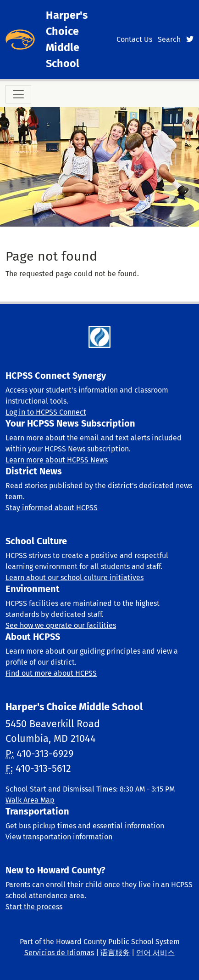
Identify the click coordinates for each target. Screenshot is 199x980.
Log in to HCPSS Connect (46, 412)
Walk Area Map (30, 800)
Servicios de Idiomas (59, 953)
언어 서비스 (155, 953)
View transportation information (59, 837)
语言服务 (115, 953)
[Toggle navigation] (18, 94)
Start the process (34, 907)
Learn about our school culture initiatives (75, 578)
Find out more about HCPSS (51, 673)
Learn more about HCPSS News (57, 460)
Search (169, 39)
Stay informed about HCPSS (52, 508)
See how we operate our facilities (61, 625)
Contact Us (134, 39)
